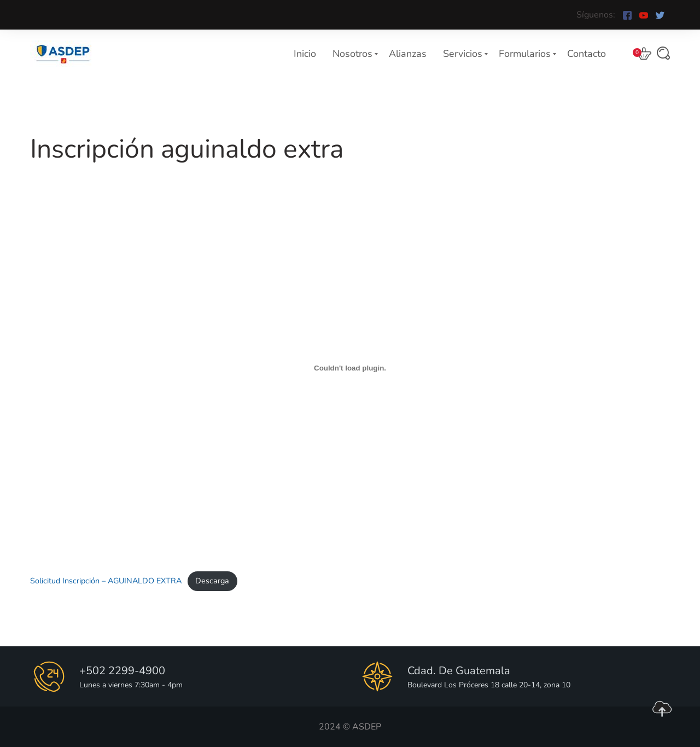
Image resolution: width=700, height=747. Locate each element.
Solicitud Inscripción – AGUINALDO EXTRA (106, 581)
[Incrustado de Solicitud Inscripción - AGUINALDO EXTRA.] (350, 368)
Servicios (463, 54)
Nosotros (352, 54)
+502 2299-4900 (122, 671)
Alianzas (408, 54)
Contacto (587, 54)
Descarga (212, 581)
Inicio (305, 54)
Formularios (525, 54)
